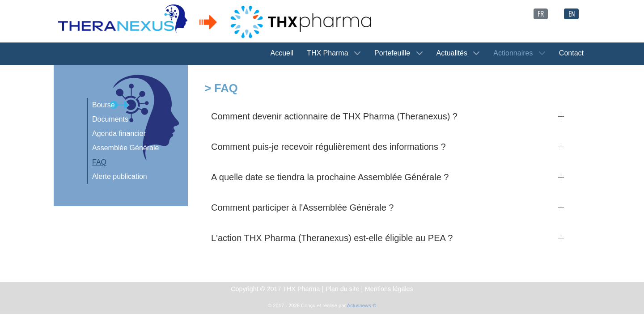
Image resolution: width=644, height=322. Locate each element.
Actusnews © (362, 305)
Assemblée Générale (125, 148)
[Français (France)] (541, 13)
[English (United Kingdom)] (571, 13)
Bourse (104, 105)
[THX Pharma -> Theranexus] (215, 21)
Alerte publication (120, 176)
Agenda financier (119, 133)
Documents (110, 119)
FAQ (99, 162)
